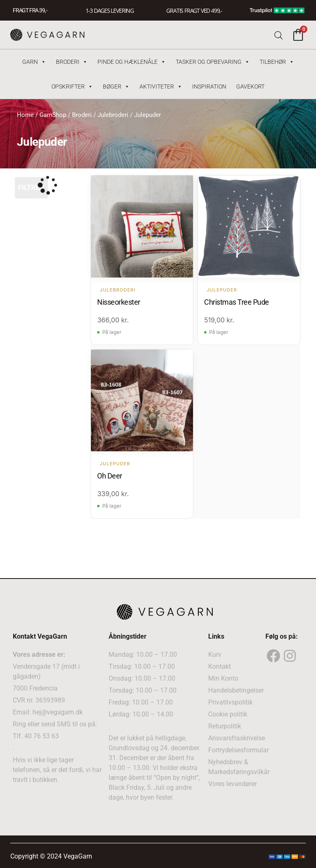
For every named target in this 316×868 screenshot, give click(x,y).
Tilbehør (277, 62)
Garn (34, 62)
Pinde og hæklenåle (132, 62)
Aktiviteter (161, 86)
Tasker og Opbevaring (213, 62)
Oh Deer (110, 475)
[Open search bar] (279, 35)
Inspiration (209, 86)
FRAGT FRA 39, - (30, 10)
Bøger (116, 86)
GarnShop (53, 115)
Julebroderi (113, 115)
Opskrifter (72, 86)
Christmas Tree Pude (237, 302)
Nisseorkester (119, 302)
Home (25, 115)
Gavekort (250, 86)
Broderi (72, 62)
